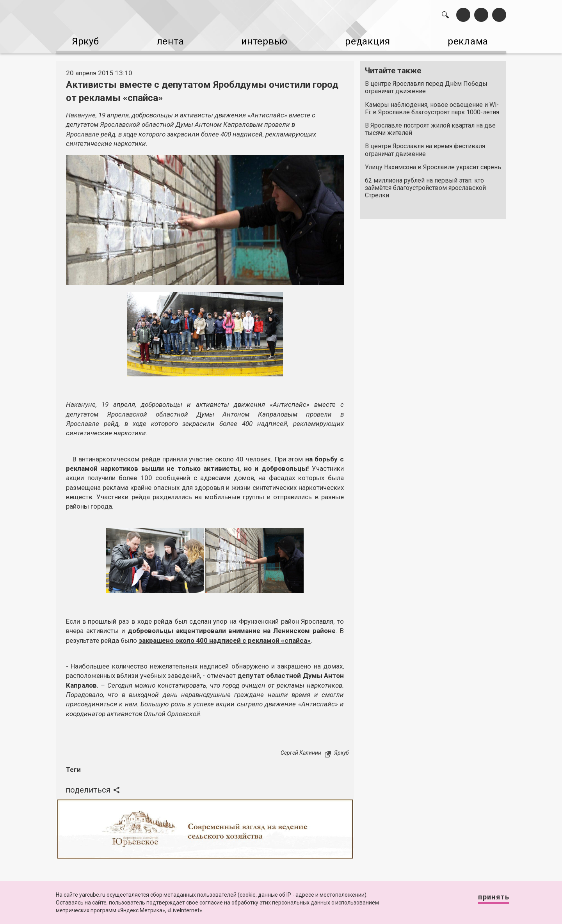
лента (166, 39)
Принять (486, 900)
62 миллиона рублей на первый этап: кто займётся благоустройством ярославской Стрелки (425, 184)
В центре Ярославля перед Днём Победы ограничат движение (426, 83)
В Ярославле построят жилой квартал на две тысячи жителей (430, 125)
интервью (262, 39)
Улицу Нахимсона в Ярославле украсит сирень (433, 163)
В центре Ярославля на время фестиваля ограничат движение (425, 146)
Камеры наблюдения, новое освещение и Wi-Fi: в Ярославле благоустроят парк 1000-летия (432, 104)
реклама (473, 39)
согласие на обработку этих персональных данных (265, 903)
